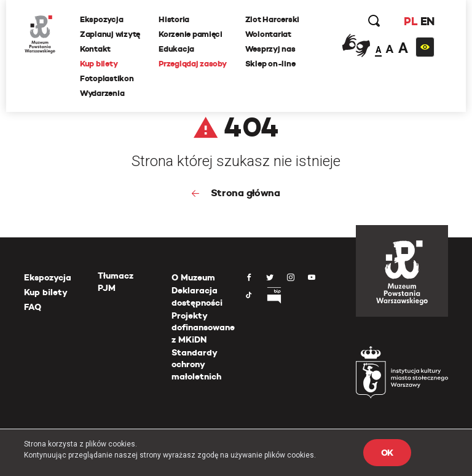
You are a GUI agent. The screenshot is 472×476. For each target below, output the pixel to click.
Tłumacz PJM (116, 282)
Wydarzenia (102, 93)
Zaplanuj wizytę (110, 34)
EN (427, 21)
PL (411, 21)
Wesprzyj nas (270, 49)
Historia (174, 19)
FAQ (33, 307)
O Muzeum (193, 277)
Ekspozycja (101, 19)
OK (387, 453)
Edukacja (176, 49)
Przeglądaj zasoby (193, 64)
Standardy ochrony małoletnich (196, 364)
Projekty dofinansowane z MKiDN (203, 327)
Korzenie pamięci (191, 34)
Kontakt (95, 49)
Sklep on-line (270, 64)
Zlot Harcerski (272, 19)
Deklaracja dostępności (197, 296)
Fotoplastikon (107, 78)
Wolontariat (268, 34)
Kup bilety (99, 64)
